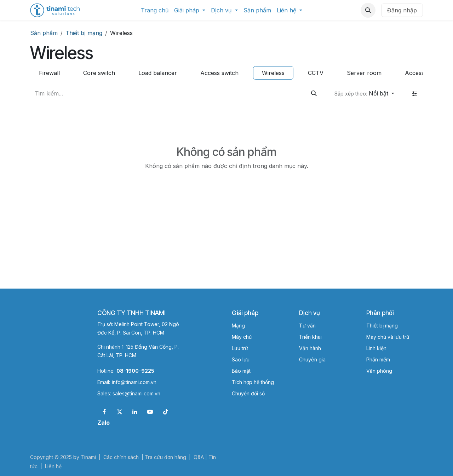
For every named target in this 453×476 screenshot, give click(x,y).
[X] (120, 412)
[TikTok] (166, 412)
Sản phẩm (44, 33)
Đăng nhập (402, 10)
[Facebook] (104, 412)
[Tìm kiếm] (314, 93)
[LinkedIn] (135, 412)
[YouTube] (150, 412)
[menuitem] (155, 10)
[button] (368, 10)
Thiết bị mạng (84, 33)
